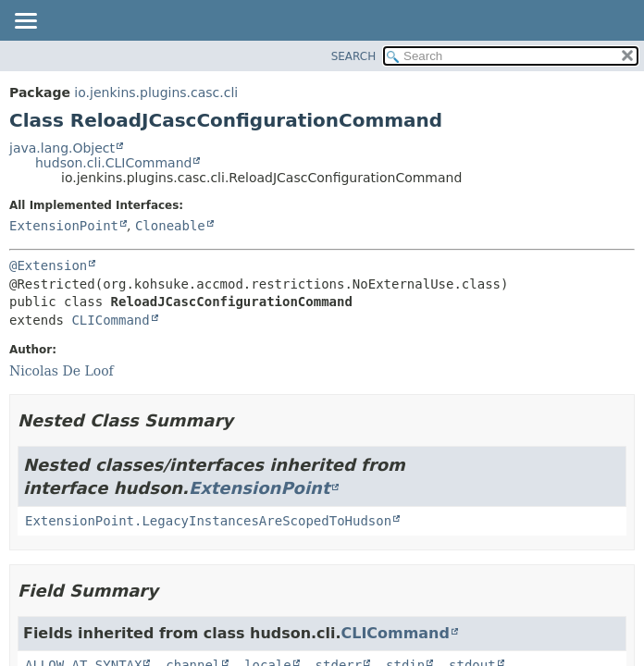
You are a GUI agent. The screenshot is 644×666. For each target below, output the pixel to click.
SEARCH (354, 56)
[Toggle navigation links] (25, 22)
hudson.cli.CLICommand (113, 163)
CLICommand (110, 320)
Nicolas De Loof (62, 371)
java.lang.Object (62, 148)
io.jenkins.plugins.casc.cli (156, 92)
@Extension (48, 265)
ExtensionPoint (64, 226)
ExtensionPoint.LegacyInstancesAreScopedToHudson (208, 521)
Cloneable (170, 226)
